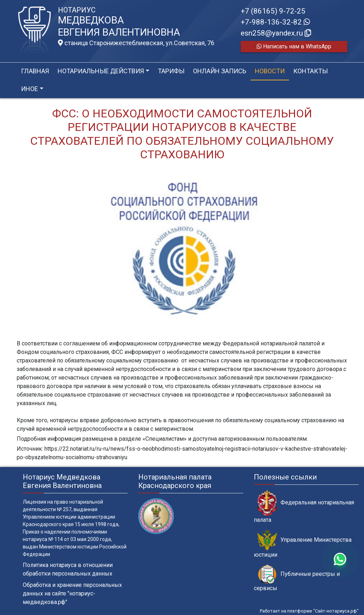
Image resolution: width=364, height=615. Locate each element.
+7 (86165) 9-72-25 (273, 11)
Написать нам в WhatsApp (294, 46)
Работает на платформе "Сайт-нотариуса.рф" (309, 611)
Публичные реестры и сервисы (297, 578)
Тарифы (171, 71)
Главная (35, 71)
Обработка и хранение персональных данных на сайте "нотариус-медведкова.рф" (72, 593)
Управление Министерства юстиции (303, 544)
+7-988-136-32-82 (275, 22)
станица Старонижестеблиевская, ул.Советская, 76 (136, 43)
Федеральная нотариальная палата (304, 507)
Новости (270, 71)
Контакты (311, 71)
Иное (30, 89)
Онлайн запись (220, 71)
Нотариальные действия (101, 71)
